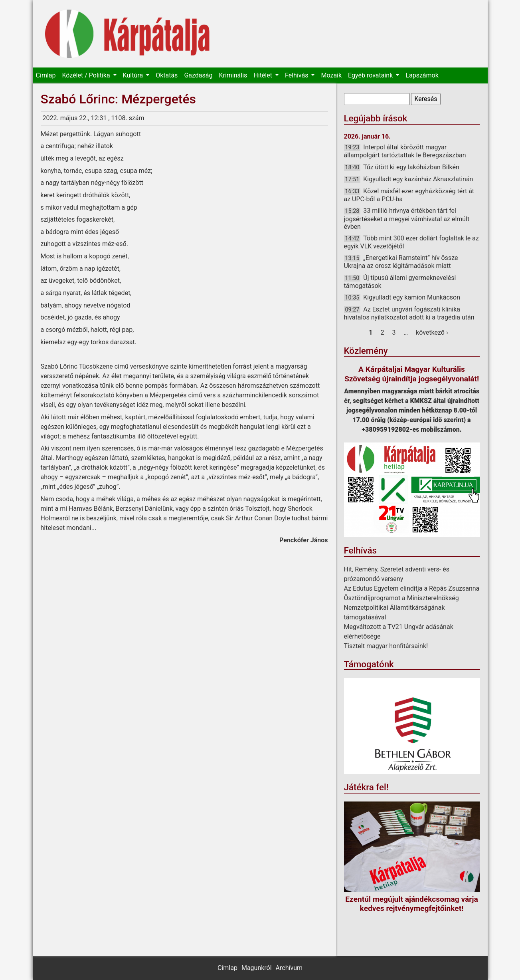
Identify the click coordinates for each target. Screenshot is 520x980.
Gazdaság (198, 75)
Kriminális (233, 75)
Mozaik (331, 75)
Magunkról (257, 968)
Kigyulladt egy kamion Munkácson (412, 297)
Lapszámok (422, 75)
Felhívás (297, 75)
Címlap (46, 75)
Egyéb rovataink (371, 75)
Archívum (289, 968)
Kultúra (134, 75)
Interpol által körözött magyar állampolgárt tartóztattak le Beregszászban (405, 151)
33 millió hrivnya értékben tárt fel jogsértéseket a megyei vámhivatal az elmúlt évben (407, 218)
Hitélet (264, 75)
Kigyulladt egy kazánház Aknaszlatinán (418, 179)
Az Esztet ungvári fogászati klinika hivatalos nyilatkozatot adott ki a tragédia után (409, 313)
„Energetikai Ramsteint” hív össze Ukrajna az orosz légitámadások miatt (401, 262)
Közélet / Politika (87, 75)
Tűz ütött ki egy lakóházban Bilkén (411, 167)
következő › (432, 332)
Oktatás (167, 75)
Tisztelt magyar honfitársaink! (386, 646)
